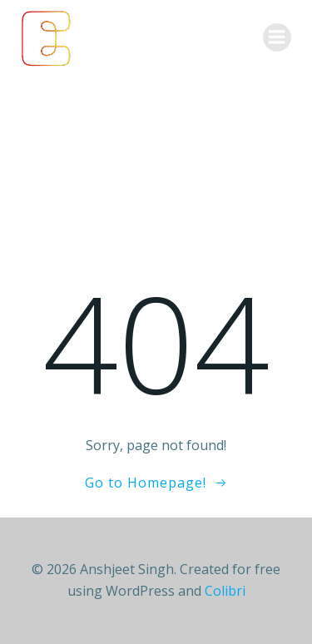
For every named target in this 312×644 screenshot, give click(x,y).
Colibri (225, 591)
